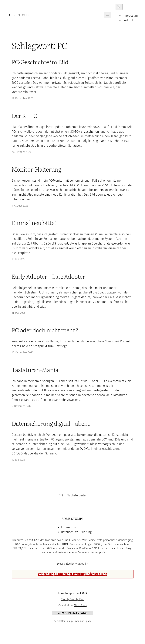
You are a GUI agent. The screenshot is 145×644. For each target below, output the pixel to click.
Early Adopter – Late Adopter (48, 276)
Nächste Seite (76, 495)
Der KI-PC (24, 115)
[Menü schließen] (119, 7)
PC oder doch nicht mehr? (45, 330)
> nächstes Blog (96, 574)
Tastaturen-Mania (35, 370)
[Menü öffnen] (108, 15)
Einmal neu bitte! (34, 223)
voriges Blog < (48, 574)
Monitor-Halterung (37, 169)
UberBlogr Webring (71, 574)
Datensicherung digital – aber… (51, 423)
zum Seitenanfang (73, 613)
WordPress (80, 605)
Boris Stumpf (18, 15)
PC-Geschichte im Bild (40, 62)
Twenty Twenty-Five (72, 599)
